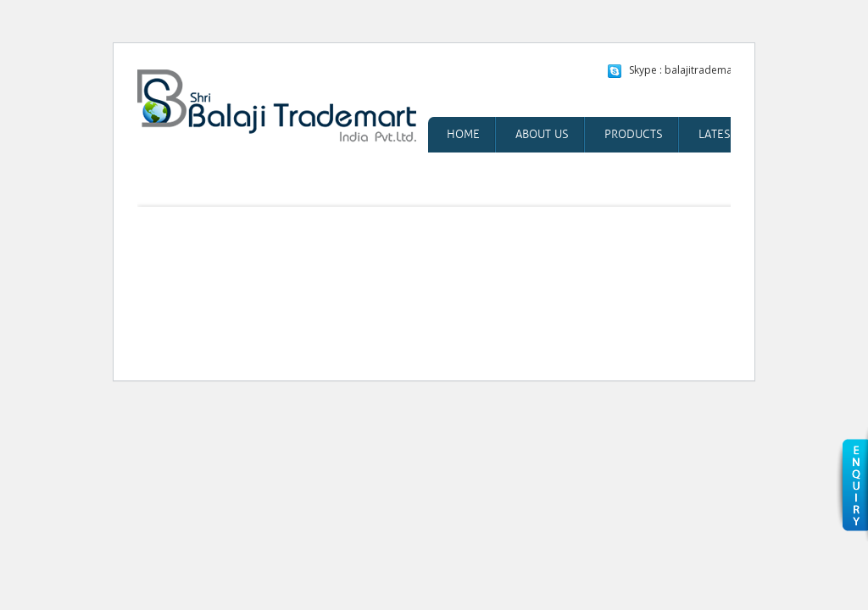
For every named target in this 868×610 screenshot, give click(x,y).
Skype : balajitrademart (684, 70)
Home (463, 134)
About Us (542, 134)
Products (634, 134)
